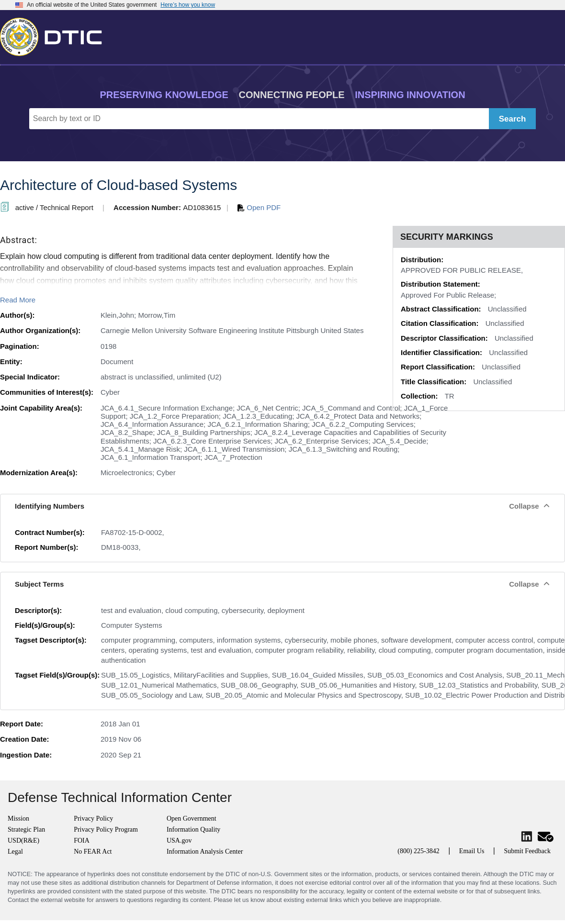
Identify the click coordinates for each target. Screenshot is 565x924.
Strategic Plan (26, 829)
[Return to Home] (55, 35)
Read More (18, 300)
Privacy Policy (93, 818)
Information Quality (193, 829)
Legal (15, 852)
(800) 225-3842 (418, 851)
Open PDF (259, 207)
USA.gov (179, 841)
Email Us (472, 851)
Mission (18, 818)
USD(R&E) (23, 841)
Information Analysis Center (205, 852)
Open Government (192, 818)
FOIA (82, 841)
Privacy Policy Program (106, 829)
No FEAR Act (93, 852)
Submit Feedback (527, 851)
